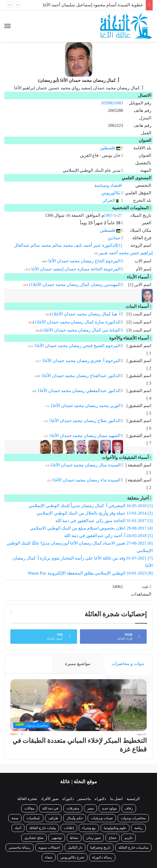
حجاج (113, 838)
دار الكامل (75, 848)
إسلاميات (33, 818)
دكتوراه (100, 799)
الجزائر (112, 200)
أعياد (18, 828)
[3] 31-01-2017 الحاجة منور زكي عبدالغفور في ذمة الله (104, 521)
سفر (90, 808)
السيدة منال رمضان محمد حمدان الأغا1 (85, 465)
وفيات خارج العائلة (43, 828)
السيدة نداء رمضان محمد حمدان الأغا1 (86, 480)
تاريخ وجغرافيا (100, 848)
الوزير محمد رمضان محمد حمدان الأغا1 (85, 406)
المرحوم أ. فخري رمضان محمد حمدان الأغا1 (81, 361)
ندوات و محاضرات (128, 664)
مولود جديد (109, 808)
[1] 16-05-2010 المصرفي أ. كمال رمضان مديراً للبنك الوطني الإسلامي (91, 506)
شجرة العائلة (27, 799)
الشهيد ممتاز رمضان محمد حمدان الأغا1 (85, 436)
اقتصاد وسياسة (108, 185)
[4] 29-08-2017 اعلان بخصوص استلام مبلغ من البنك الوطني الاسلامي (91, 528)
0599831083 (112, 103)
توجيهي (57, 838)
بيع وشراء (89, 828)
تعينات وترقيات (102, 818)
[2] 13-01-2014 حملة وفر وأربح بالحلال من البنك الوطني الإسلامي (95, 513)
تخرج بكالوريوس (72, 857)
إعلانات (69, 828)
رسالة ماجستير (20, 848)
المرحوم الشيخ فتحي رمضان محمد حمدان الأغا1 (77, 346)
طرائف (53, 818)
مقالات (29, 808)
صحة (15, 818)
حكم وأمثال (75, 818)
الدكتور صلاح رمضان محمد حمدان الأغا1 (85, 421)
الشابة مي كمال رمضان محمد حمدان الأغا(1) (81, 330)
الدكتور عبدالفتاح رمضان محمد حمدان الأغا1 (81, 376)
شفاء (49, 857)
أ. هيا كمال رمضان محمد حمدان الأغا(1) (85, 314)
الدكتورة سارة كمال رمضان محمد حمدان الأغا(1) (77, 322)
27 (120, 215)
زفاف (129, 808)
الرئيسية (133, 799)
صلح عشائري (34, 838)
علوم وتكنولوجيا (115, 828)
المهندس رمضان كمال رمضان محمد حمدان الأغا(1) (75, 285)
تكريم (129, 838)
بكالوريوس (111, 193)
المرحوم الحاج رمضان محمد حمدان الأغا (84, 261)
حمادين (114, 238)
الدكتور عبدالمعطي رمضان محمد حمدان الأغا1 (79, 391)
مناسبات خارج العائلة (133, 848)
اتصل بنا (116, 799)
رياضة (138, 828)
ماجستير (84, 799)
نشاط (74, 838)
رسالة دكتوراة (102, 857)
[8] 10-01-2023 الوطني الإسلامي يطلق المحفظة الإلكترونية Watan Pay (90, 573)
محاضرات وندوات (133, 818)
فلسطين (110, 148)
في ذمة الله (50, 808)
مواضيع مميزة (78, 664)
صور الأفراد (50, 799)
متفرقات (73, 808)
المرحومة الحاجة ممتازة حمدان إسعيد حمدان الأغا (76, 269)
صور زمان (93, 838)
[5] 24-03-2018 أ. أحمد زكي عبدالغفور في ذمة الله (108, 536)
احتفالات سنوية (49, 848)
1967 (108, 215)
